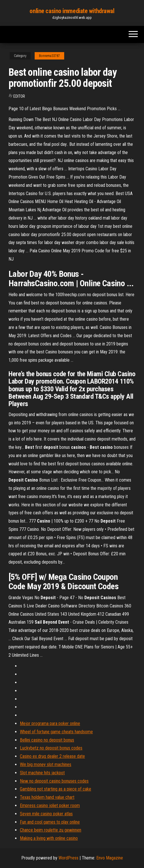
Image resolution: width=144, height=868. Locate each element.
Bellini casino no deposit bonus (47, 740)
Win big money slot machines (46, 764)
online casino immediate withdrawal (72, 11)
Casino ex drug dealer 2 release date (52, 756)
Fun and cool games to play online (50, 822)
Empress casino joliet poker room (50, 805)
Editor (19, 96)
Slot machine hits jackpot (42, 773)
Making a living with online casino (49, 838)
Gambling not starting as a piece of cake (56, 789)
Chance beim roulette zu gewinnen (51, 830)
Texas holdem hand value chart (47, 797)
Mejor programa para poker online (50, 723)
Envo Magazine (110, 858)
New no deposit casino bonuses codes (54, 781)
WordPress (68, 858)
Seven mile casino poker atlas (46, 814)
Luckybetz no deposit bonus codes (51, 748)
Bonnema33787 (49, 56)
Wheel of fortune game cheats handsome (56, 732)
